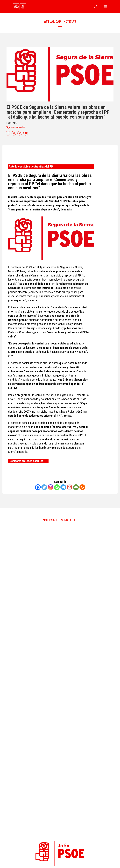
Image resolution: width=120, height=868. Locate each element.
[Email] (76, 487)
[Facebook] (38, 487)
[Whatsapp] (57, 487)
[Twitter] (44, 487)
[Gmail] (70, 487)
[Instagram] (51, 487)
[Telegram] (63, 487)
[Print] (82, 487)
